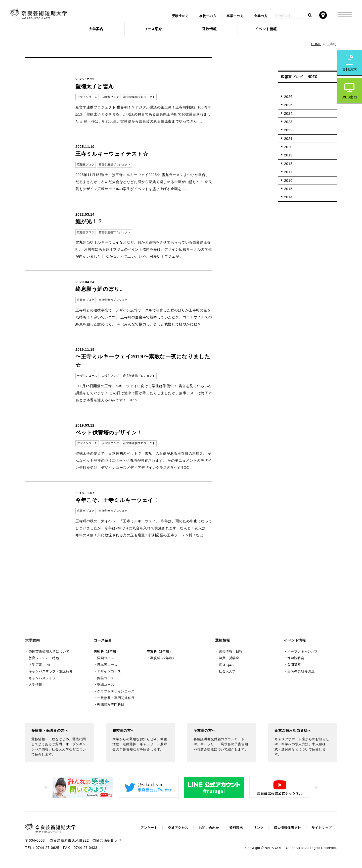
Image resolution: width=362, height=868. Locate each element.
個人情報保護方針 (287, 828)
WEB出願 (350, 97)
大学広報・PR (39, 665)
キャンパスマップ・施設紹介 (51, 671)
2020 (288, 147)
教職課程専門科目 (111, 705)
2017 (288, 172)
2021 (288, 139)
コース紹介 (153, 29)
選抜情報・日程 (231, 652)
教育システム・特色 (44, 658)
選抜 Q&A (226, 665)
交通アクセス (178, 828)
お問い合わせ (209, 828)
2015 (288, 189)
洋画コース (106, 658)
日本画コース (107, 665)
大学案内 (96, 29)
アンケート (149, 828)
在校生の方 (208, 16)
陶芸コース (106, 678)
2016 (288, 181)
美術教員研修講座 (301, 671)
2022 (288, 130)
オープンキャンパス (303, 652)
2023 (288, 122)
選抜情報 (209, 29)
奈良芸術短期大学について (49, 652)
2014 (288, 197)
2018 (288, 164)
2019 (288, 155)
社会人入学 (227, 671)
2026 (288, 97)
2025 (288, 105)
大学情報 (35, 685)
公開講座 (294, 665)
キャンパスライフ (42, 678)
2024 (288, 113)
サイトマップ (322, 828)
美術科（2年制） (107, 652)
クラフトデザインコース (116, 691)
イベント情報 (266, 29)
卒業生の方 (235, 16)
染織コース (106, 685)
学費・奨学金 (229, 658)
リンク (258, 828)
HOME (316, 44)
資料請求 (349, 69)
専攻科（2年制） (160, 652)
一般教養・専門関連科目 (116, 698)
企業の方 (261, 16)
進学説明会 (296, 658)
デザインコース (109, 671)
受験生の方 (180, 16)
